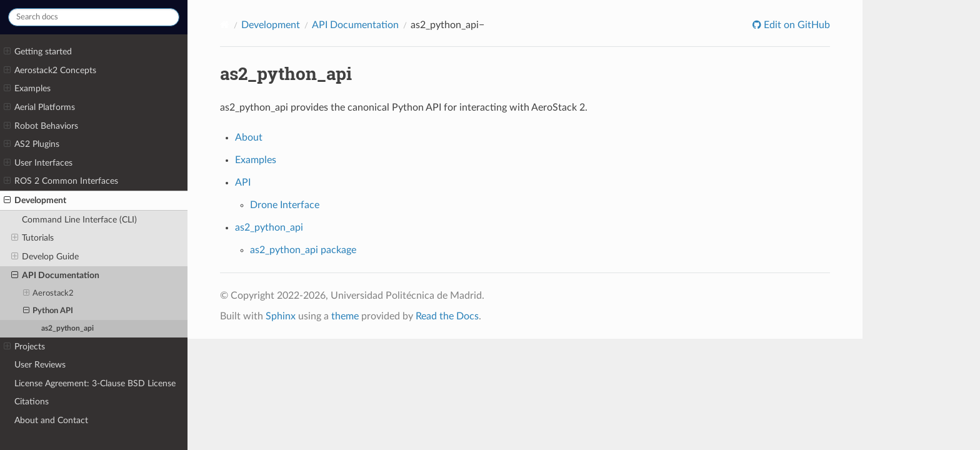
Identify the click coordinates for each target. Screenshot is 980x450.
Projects (24, 347)
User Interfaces (38, 163)
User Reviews (40, 365)
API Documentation (55, 276)
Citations (32, 402)
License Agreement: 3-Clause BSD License (95, 383)
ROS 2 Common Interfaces (61, 181)
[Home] (223, 25)
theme (345, 316)
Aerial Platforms (39, 107)
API (243, 182)
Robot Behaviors (41, 126)
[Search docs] (94, 17)
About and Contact (51, 420)
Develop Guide (45, 257)
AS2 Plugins (32, 144)
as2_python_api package (303, 250)
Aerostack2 (49, 294)
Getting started (38, 52)
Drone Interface (285, 205)
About (249, 137)
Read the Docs (447, 316)
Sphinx (281, 316)
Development (35, 201)
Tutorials (32, 238)
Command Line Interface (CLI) (79, 220)
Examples (27, 89)
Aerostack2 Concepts (50, 71)
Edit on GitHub (796, 25)
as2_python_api (67, 328)
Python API (48, 311)
